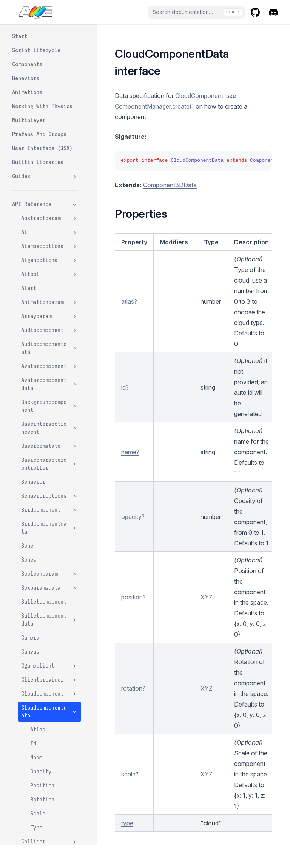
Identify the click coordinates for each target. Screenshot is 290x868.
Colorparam (49, 289)
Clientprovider (49, 49)
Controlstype (39, 536)
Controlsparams (42, 522)
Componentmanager (49, 349)
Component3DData (170, 185)
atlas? (129, 301)
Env (26, 702)
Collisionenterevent (49, 243)
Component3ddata (49, 331)
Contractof (36, 458)
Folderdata (49, 824)
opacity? (133, 517)
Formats (32, 838)
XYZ (207, 597)
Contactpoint (49, 445)
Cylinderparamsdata (49, 554)
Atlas (38, 99)
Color (29, 275)
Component (35, 303)
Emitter (32, 688)
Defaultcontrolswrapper (49, 620)
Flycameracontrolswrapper (49, 778)
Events (30, 730)
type (127, 823)
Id (33, 113)
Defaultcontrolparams (49, 598)
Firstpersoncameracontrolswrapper (49, 752)
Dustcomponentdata (49, 670)
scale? (130, 774)
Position (42, 155)
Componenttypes (42, 416)
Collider (49, 211)
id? (125, 387)
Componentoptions (49, 370)
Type (36, 197)
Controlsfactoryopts (49, 504)
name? (130, 452)
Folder (49, 810)
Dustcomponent (41, 652)
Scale (38, 183)
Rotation (42, 169)
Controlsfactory (49, 487)
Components (36, 402)
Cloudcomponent (49, 63)
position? (133, 597)
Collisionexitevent (48, 261)
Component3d (49, 317)
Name (36, 127)
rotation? (133, 688)
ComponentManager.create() (154, 106)
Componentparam (49, 389)
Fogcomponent (49, 796)
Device (49, 638)
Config (30, 430)
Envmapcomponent (49, 716)
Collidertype (39, 225)
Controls (33, 472)
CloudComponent (199, 96)
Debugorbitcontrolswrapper (49, 576)
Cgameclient (49, 35)
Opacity (41, 141)
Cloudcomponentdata (49, 81)
